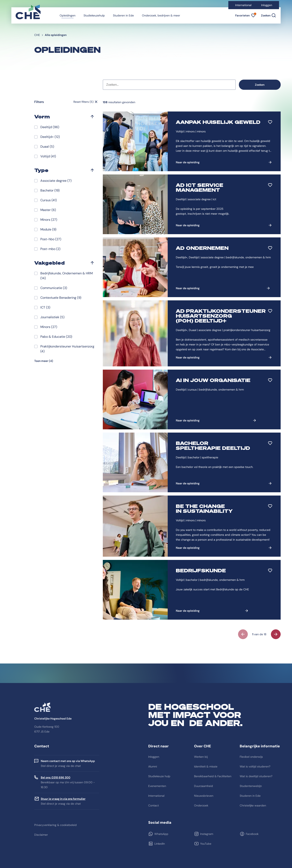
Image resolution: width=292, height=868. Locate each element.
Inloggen (267, 5)
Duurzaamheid (203, 786)
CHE (37, 35)
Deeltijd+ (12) (50, 137)
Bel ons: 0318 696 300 (56, 777)
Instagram (207, 834)
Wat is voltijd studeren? (255, 766)
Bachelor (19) (50, 190)
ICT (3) (45, 307)
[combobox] (169, 85)
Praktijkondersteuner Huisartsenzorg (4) (67, 349)
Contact (154, 805)
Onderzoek (201, 805)
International (243, 5)
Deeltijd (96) (50, 127)
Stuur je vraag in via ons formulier (63, 799)
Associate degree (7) (56, 181)
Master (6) (48, 210)
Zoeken (260, 85)
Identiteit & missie (206, 766)
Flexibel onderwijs (251, 757)
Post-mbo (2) (50, 249)
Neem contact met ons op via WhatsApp (68, 761)
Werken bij (201, 757)
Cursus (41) (49, 200)
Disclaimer (41, 835)
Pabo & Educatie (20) (56, 337)
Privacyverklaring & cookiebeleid (55, 825)
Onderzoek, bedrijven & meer (161, 15)
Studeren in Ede (123, 15)
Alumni (153, 766)
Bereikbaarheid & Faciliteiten (213, 776)
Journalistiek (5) (52, 317)
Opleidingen (68, 15)
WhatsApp (161, 834)
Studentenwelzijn (251, 786)
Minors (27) (49, 220)
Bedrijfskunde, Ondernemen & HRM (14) (67, 276)
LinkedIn (160, 844)
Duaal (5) (47, 147)
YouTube (206, 844)
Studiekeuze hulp (159, 776)
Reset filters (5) (83, 102)
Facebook (252, 834)
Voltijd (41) (48, 156)
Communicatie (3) (54, 288)
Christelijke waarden (253, 805)
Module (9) (48, 229)
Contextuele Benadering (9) (61, 298)
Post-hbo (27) (51, 239)
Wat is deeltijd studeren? (256, 776)
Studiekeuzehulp (94, 15)
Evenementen (157, 786)
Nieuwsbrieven (204, 796)
